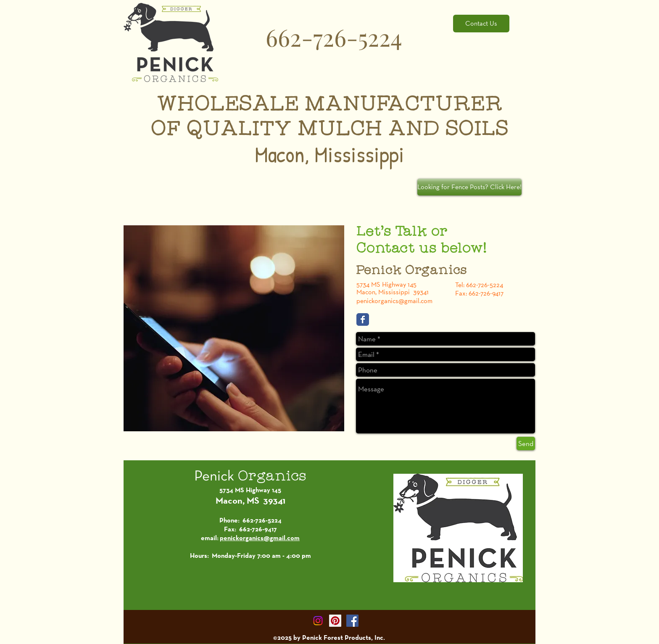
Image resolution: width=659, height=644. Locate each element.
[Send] (526, 443)
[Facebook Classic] (363, 319)
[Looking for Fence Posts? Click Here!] (469, 187)
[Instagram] (318, 621)
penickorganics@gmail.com (394, 301)
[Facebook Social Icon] (352, 621)
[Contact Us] (481, 24)
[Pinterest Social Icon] (335, 621)
